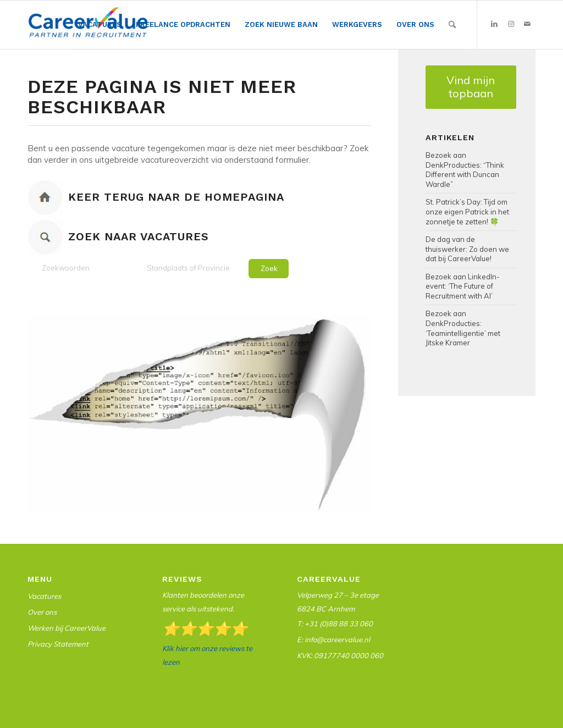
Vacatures (44, 596)
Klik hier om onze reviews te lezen (207, 655)
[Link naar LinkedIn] (494, 24)
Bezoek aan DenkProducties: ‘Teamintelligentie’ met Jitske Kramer (463, 328)
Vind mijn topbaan (471, 87)
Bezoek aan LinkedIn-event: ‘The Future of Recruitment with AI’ (463, 286)
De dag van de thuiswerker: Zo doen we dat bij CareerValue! (467, 249)
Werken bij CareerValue (67, 628)
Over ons (42, 612)
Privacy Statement (58, 644)
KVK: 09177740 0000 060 (340, 655)
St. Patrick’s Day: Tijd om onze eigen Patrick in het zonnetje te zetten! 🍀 (467, 211)
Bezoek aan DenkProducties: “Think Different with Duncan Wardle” (465, 170)
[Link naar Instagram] (511, 24)
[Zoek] (452, 25)
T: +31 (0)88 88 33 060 (335, 624)
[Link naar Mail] (527, 24)
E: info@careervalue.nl (333, 639)
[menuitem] (100, 25)
